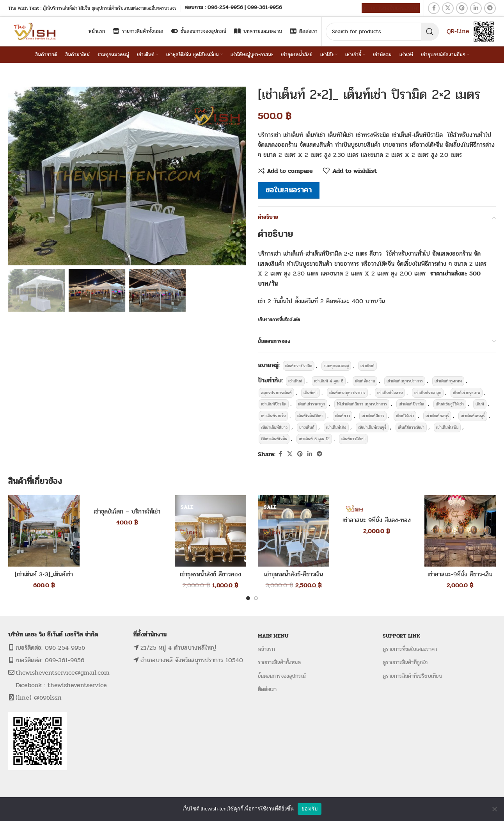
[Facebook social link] (434, 8)
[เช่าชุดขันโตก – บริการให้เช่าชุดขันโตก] (127, 500)
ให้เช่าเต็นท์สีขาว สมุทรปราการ (362, 404)
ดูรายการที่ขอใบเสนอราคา (410, 649)
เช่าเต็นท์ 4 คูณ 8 (329, 381)
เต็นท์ (480, 404)
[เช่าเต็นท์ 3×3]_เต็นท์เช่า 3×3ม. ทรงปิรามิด (44, 578)
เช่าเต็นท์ (367, 366)
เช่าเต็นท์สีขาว (373, 416)
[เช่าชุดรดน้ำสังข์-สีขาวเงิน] (294, 531)
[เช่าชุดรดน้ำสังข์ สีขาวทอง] (210, 531)
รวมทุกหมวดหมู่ (336, 366)
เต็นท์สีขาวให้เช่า (411, 427)
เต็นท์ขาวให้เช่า (353, 439)
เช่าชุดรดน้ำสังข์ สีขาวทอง (210, 574)
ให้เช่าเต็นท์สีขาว (274, 427)
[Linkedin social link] (476, 8)
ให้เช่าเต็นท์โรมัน (274, 439)
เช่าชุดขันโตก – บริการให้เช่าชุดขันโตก (127, 516)
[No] (494, 809)
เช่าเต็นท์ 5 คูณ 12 (314, 439)
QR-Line (458, 31)
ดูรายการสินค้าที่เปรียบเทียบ (413, 676)
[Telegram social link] (490, 8)
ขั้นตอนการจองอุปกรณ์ (282, 676)
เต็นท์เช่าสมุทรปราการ (347, 393)
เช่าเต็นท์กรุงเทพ (448, 381)
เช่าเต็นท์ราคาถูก (428, 393)
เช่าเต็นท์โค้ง (336, 427)
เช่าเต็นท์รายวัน (273, 416)
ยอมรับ (310, 809)
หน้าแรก (266, 649)
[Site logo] (36, 31)
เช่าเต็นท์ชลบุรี (437, 416)
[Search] (382, 32)
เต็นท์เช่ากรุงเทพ (467, 393)
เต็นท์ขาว (343, 416)
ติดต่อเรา (267, 689)
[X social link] (448, 8)
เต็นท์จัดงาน (365, 381)
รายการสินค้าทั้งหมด (279, 662)
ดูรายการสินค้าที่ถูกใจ (405, 662)
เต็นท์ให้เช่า (405, 416)
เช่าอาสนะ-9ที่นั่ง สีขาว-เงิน (460, 574)
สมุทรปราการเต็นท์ (276, 393)
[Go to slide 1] (248, 598)
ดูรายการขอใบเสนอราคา (391, 8)
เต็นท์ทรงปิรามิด (299, 366)
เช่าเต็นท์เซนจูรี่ (473, 416)
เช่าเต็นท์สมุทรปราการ (405, 381)
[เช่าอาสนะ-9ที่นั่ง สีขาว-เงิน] (460, 531)
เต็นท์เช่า (311, 393)
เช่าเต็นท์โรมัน (447, 427)
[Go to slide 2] (256, 598)
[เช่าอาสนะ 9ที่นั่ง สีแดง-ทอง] (377, 504)
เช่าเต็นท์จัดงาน (390, 393)
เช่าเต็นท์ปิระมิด (274, 404)
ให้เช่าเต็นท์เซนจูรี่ (372, 427)
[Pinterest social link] (462, 8)
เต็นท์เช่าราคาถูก (311, 404)
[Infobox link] (233, 8)
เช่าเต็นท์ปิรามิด (411, 404)
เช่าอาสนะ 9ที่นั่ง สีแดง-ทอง (377, 520)
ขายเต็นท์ (307, 427)
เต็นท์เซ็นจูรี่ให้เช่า (450, 404)
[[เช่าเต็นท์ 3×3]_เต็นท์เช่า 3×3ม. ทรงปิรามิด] (44, 531)
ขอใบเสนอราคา (289, 190)
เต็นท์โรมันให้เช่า (310, 416)
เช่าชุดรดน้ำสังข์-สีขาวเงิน (294, 574)
